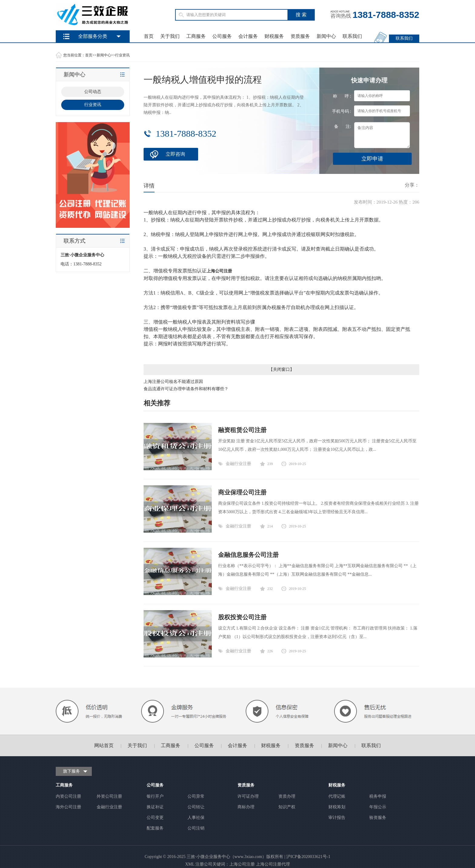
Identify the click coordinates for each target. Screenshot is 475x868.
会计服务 (248, 36)
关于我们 (170, 36)
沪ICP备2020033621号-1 (308, 857)
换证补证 (155, 807)
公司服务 (222, 36)
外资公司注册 (109, 796)
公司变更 (155, 818)
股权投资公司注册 (242, 617)
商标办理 (246, 807)
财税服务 (274, 36)
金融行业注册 (238, 464)
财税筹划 (337, 807)
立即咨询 (175, 154)
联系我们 (352, 36)
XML (190, 864)
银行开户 (155, 796)
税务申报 (378, 796)
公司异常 (196, 796)
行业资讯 (122, 55)
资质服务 (300, 36)
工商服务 (196, 36)
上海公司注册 (242, 864)
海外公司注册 (68, 807)
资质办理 (287, 796)
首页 (149, 36)
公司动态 (93, 92)
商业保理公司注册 (242, 492)
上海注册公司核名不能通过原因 (173, 382)
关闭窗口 (281, 369)
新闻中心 (326, 36)
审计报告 (337, 818)
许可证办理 (248, 796)
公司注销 (196, 828)
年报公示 (378, 807)
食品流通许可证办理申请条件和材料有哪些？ (186, 389)
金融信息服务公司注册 (248, 555)
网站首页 (104, 745)
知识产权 (287, 807)
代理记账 (337, 796)
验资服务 (378, 818)
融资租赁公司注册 (242, 430)
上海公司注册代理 (273, 864)
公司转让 (196, 807)
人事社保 (196, 818)
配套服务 (155, 828)
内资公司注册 (68, 796)
